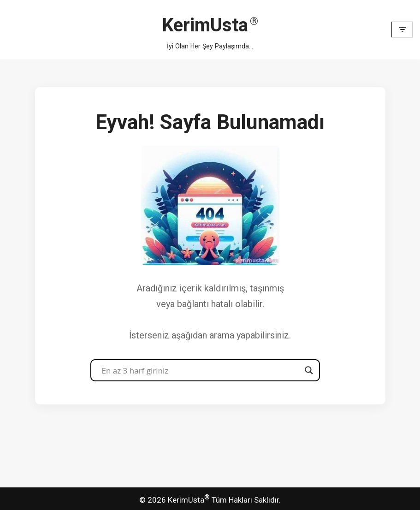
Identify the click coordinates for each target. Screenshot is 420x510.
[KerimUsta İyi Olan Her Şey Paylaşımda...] (210, 30)
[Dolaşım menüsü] (402, 30)
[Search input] (201, 370)
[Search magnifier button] (309, 370)
